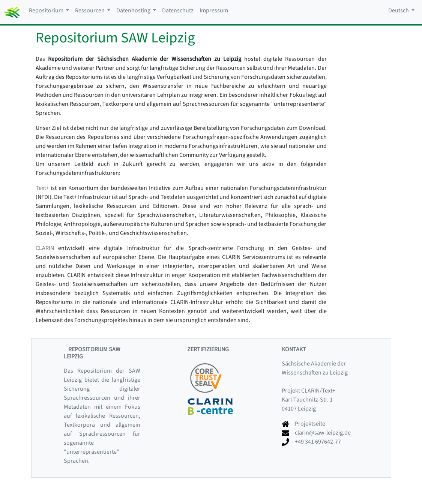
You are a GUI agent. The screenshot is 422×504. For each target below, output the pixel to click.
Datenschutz (178, 11)
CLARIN (45, 248)
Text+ (42, 188)
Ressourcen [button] (90, 11)
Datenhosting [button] (134, 11)
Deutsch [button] (399, 11)
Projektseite (310, 424)
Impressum (214, 11)
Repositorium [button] (47, 11)
